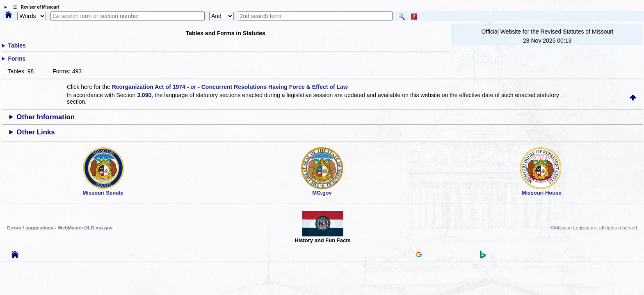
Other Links (35, 132)
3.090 (144, 95)
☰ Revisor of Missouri (34, 7)
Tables (17, 45)
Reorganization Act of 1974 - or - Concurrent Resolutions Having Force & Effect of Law (230, 87)
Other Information (46, 117)
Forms (17, 59)
